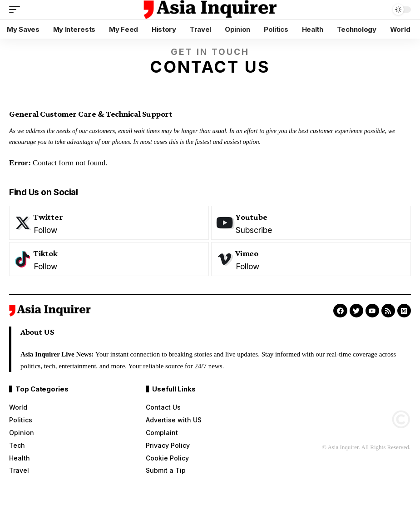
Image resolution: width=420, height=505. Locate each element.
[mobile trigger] (17, 10)
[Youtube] (311, 223)
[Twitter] (109, 223)
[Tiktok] (109, 259)
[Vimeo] (311, 259)
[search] (379, 10)
